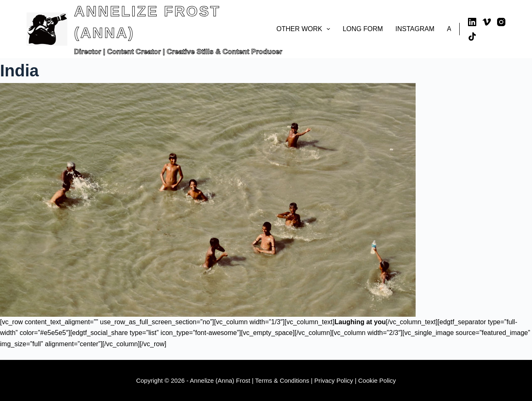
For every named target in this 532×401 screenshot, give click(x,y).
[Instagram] (501, 22)
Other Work (305, 29)
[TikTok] (472, 37)
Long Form (363, 29)
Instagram (415, 29)
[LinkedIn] (472, 22)
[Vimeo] (487, 22)
